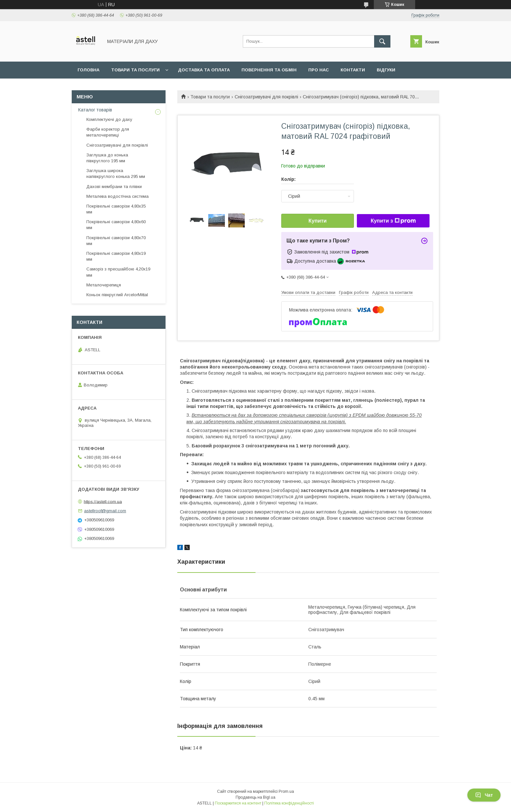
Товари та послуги (135, 70)
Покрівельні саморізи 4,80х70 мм (116, 241)
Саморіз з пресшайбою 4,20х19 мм (118, 272)
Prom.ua (286, 791)
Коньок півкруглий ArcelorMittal (117, 295)
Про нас (319, 70)
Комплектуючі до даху (109, 119)
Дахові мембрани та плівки (114, 187)
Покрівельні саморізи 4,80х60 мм (116, 225)
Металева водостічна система (117, 196)
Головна (88, 70)
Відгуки (386, 70)
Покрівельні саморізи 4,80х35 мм (116, 209)
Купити (318, 221)
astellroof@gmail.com (105, 511)
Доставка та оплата (204, 70)
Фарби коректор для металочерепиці (108, 132)
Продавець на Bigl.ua (255, 797)
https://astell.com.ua (103, 501)
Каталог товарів (95, 110)
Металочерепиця (104, 285)
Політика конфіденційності (289, 803)
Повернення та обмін (269, 70)
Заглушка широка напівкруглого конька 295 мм (116, 174)
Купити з (393, 221)
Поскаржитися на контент (238, 803)
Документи (92, 87)
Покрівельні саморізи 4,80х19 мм (116, 256)
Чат (484, 795)
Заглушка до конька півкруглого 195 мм (107, 158)
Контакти (353, 70)
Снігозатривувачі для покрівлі (266, 97)
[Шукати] (382, 41)
